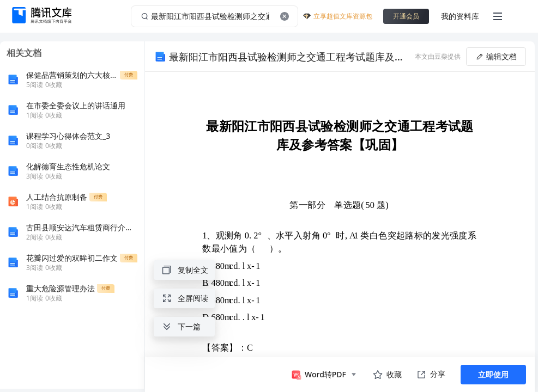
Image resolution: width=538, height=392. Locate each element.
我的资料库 (460, 16)
